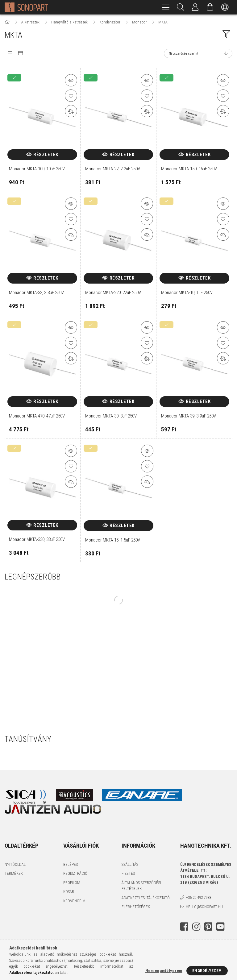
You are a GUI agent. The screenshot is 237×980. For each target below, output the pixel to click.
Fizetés (128, 873)
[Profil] (195, 7)
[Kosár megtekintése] (210, 7)
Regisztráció (75, 873)
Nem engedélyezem (164, 971)
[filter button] (226, 34)
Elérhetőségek (136, 907)
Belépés (71, 864)
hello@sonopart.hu (204, 907)
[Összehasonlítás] (71, 111)
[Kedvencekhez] (71, 96)
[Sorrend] (198, 53)
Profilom (72, 883)
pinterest (208, 927)
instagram (196, 927)
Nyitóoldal (15, 864)
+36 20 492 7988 (198, 897)
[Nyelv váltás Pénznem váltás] (225, 7)
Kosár (69, 892)
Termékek (14, 873)
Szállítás (130, 864)
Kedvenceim (74, 901)
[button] (71, 80)
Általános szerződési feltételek (141, 886)
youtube (220, 927)
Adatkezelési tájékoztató (146, 898)
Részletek (46, 155)
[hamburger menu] (166, 7)
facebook (184, 927)
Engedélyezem (207, 971)
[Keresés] (181, 7)
